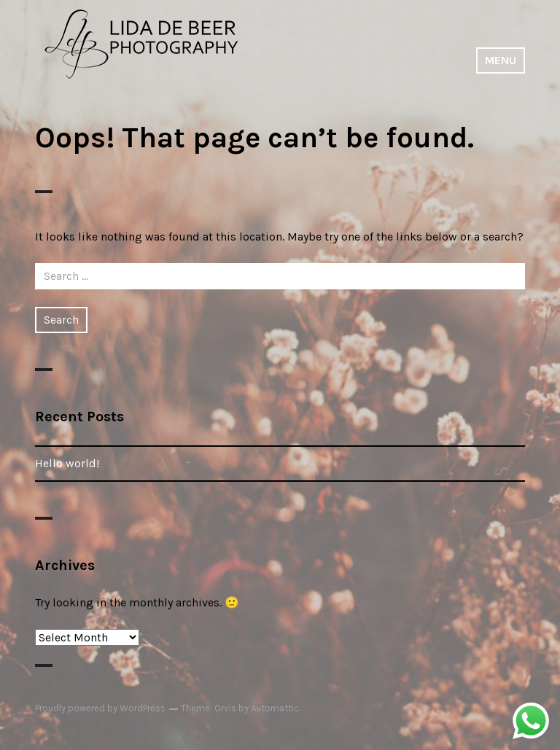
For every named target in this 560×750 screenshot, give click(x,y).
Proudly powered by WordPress (100, 708)
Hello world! (67, 463)
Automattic (275, 708)
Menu (501, 60)
